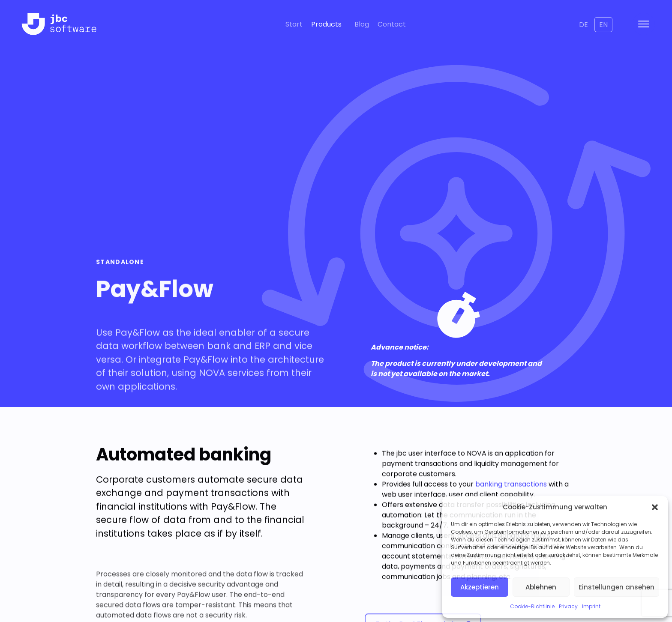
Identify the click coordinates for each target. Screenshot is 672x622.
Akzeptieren (480, 587)
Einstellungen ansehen (616, 587)
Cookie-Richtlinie (532, 606)
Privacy (568, 606)
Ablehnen (541, 587)
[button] (655, 507)
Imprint (591, 606)
